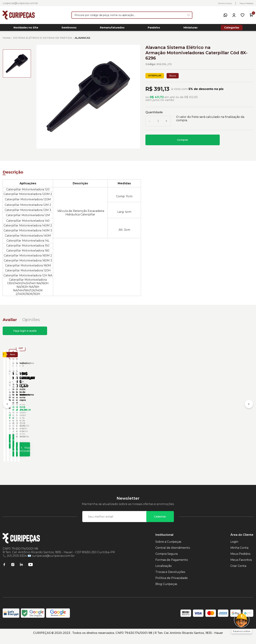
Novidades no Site (26, 29)
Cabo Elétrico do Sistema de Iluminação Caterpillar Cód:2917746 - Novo (94, 419)
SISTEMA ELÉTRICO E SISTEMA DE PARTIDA (43, 40)
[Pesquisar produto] (189, 15)
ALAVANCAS (82, 40)
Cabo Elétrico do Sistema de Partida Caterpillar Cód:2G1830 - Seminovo (159, 419)
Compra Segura (166, 561)
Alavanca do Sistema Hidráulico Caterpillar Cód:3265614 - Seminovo (28, 420)
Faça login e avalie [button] (25, 333)
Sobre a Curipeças (168, 548)
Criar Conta (238, 573)
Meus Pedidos (246, 3)
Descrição (13, 174)
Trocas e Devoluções (170, 579)
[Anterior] (7, 409)
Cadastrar (160, 523)
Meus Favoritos (241, 567)
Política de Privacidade (172, 585)
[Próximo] (249, 409)
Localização (164, 573)
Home (7, 40)
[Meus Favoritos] (242, 15)
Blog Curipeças (166, 591)
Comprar (183, 142)
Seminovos (69, 29)
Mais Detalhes (37, 453)
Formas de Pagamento (172, 567)
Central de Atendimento (173, 555)
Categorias (232, 28)
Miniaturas (190, 29)
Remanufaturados (112, 29)
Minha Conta (225, 3)
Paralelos (154, 29)
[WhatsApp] (225, 15)
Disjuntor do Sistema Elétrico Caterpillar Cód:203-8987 (221, 419)
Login (234, 548)
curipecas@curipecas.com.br (20, 3)
